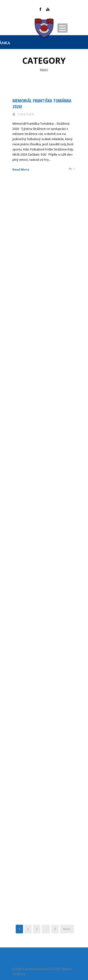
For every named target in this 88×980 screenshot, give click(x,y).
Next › (67, 929)
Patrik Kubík (26, 114)
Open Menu (63, 28)
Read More (21, 169)
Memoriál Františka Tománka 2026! (42, 104)
